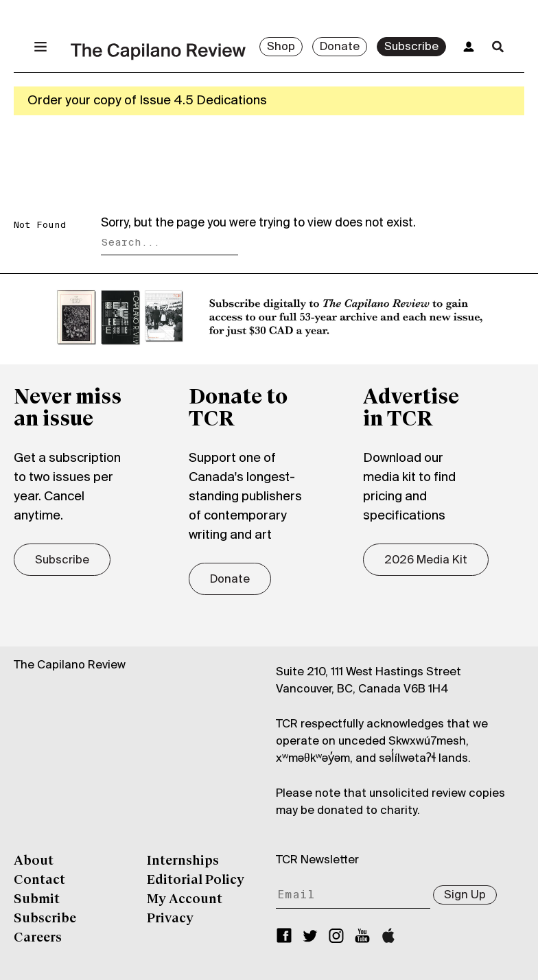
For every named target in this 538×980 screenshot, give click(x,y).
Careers (38, 938)
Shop (281, 47)
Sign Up (465, 895)
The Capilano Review (70, 665)
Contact (39, 880)
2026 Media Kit (426, 560)
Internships (183, 861)
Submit (37, 900)
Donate (340, 47)
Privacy (170, 919)
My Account (185, 900)
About (34, 861)
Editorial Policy (196, 880)
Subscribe (411, 47)
